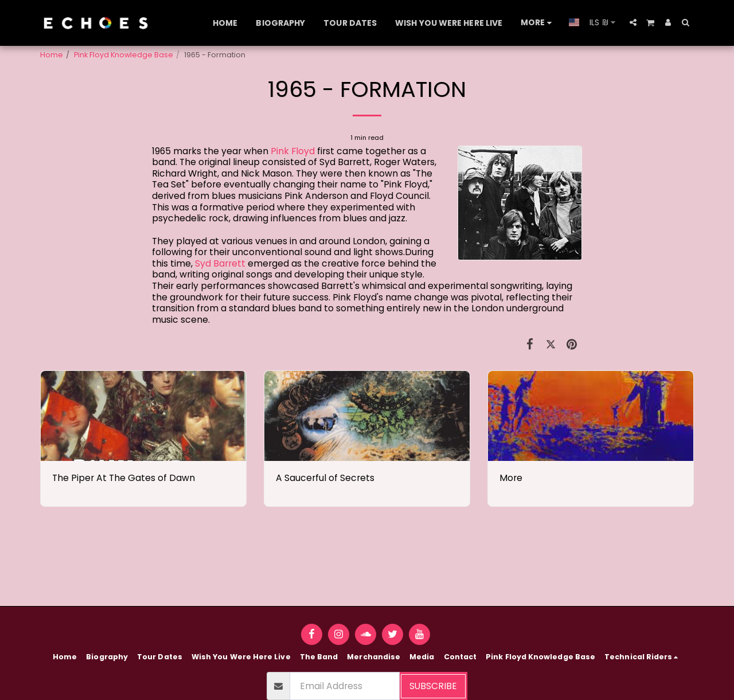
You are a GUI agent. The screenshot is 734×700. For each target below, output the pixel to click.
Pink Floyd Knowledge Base (124, 55)
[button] (633, 22)
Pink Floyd (293, 151)
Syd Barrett (220, 263)
